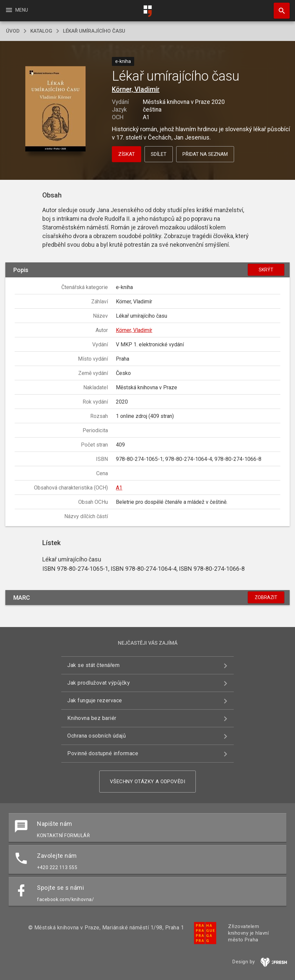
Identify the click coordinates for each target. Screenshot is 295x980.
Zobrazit (266, 597)
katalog (41, 31)
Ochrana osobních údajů (97, 736)
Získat (127, 154)
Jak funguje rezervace (95, 700)
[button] (55, 109)
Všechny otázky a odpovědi (148, 782)
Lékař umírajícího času (94, 31)
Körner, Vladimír (136, 89)
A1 (119, 488)
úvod (13, 31)
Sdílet (159, 154)
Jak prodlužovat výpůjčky (99, 683)
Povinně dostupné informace (103, 753)
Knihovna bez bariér (92, 718)
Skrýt (266, 270)
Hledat (279, 7)
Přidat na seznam (205, 154)
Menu (16, 10)
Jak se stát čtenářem (93, 665)
